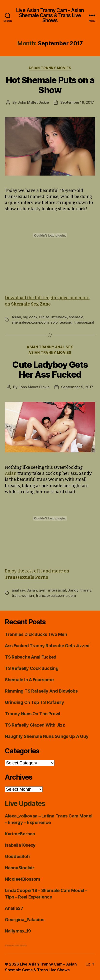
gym (43, 590)
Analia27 (14, 908)
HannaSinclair (20, 868)
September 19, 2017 (77, 102)
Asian (16, 317)
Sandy (73, 590)
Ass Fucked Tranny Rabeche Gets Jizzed (47, 646)
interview (59, 317)
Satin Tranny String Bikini (22, 945)
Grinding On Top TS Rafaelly (35, 702)
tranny (86, 590)
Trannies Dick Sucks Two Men (36, 634)
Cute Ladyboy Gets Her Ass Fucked (50, 370)
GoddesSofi (17, 856)
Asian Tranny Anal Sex (50, 347)
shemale (76, 317)
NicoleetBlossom (23, 879)
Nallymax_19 (18, 931)
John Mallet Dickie (33, 102)
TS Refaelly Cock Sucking (32, 668)
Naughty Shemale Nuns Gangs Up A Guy (47, 736)
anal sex (19, 590)
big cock (30, 317)
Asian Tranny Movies (50, 68)
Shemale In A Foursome (29, 680)
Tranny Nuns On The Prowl (33, 714)
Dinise (44, 317)
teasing (66, 322)
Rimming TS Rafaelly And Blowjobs (41, 691)
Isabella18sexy (20, 845)
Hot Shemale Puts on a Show (50, 85)
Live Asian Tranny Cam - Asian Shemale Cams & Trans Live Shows (50, 15)
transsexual (84, 322)
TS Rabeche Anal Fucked (31, 657)
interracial (57, 590)
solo (54, 322)
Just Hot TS (15, 945)
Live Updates (25, 803)
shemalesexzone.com (30, 322)
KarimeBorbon (20, 834)
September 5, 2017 (77, 387)
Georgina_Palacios (24, 920)
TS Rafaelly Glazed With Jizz (35, 725)
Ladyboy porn (8, 945)
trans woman (23, 595)
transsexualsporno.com (56, 595)
